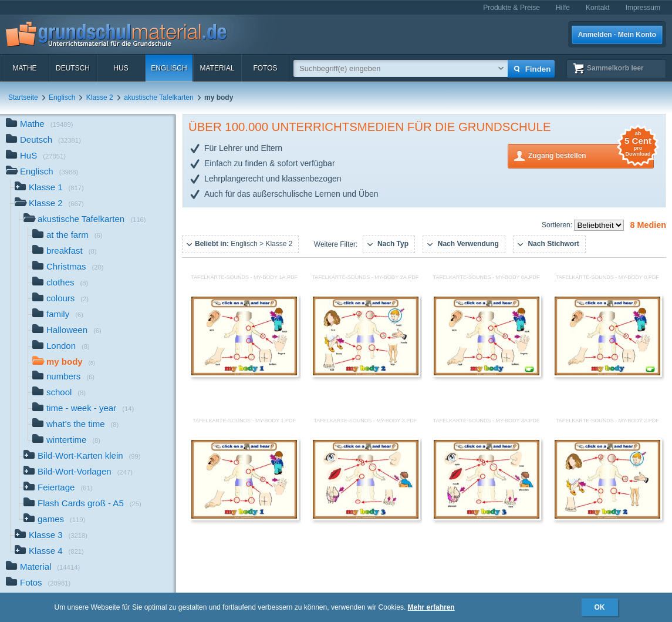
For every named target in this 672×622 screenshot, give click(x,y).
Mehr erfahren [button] (431, 607)
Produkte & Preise (511, 8)
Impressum (643, 8)
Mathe (24, 68)
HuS (121, 68)
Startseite (23, 97)
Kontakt (598, 8)
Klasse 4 (49, 552)
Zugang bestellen (591, 155)
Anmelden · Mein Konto (617, 35)
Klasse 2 (100, 97)
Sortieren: (558, 225)
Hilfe (563, 8)
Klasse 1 (49, 188)
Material (217, 68)
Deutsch (73, 68)
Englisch (169, 68)
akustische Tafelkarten (159, 97)
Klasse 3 (51, 536)
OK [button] (600, 607)
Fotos (265, 68)
